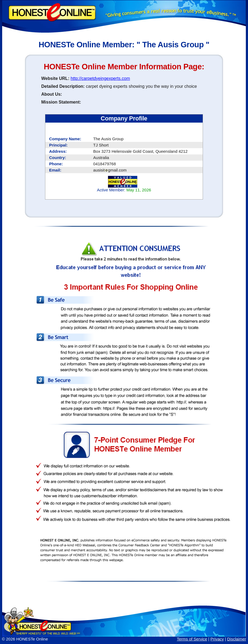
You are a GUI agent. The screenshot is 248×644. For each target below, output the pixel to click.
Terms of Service (192, 639)
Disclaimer (237, 639)
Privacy (217, 639)
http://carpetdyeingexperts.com (100, 78)
